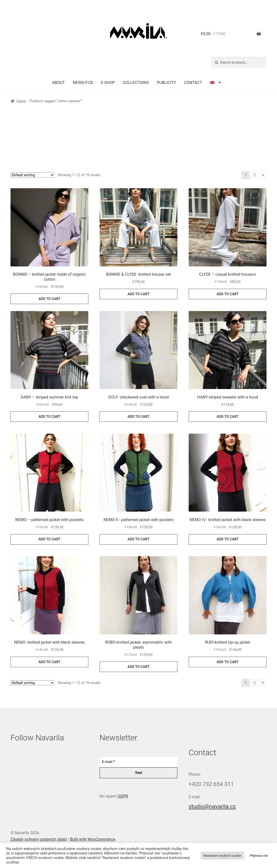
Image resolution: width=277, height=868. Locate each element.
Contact (193, 83)
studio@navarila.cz (212, 806)
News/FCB (83, 83)
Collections (136, 83)
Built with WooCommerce (93, 839)
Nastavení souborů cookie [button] (222, 856)
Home (21, 101)
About (58, 83)
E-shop (108, 83)
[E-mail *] (138, 762)
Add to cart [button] (50, 299)
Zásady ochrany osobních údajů (39, 839)
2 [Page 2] (255, 175)
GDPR (123, 796)
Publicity (166, 83)
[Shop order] (32, 175)
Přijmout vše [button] (259, 856)
